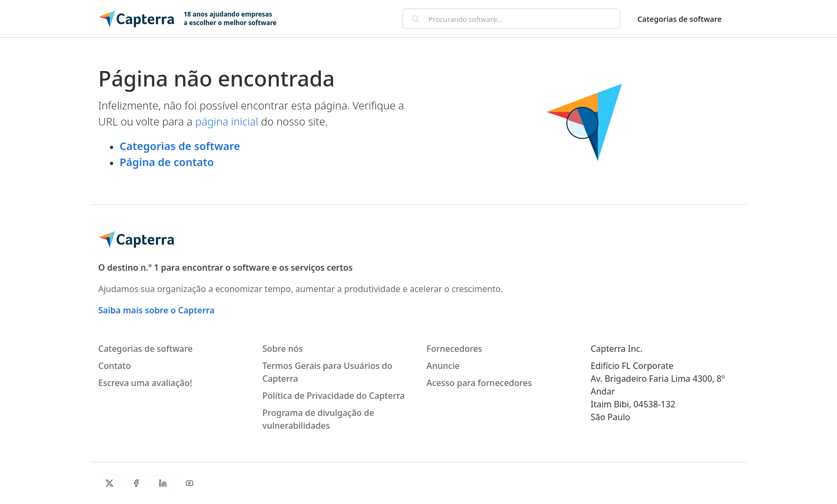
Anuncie (443, 366)
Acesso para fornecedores (479, 383)
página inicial (227, 121)
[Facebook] (136, 483)
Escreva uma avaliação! (145, 383)
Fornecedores (454, 349)
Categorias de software (680, 19)
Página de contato (167, 162)
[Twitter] (109, 483)
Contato (115, 366)
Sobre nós (283, 349)
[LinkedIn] (163, 483)
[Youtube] (189, 483)
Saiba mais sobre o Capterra (156, 310)
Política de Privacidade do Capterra (334, 396)
